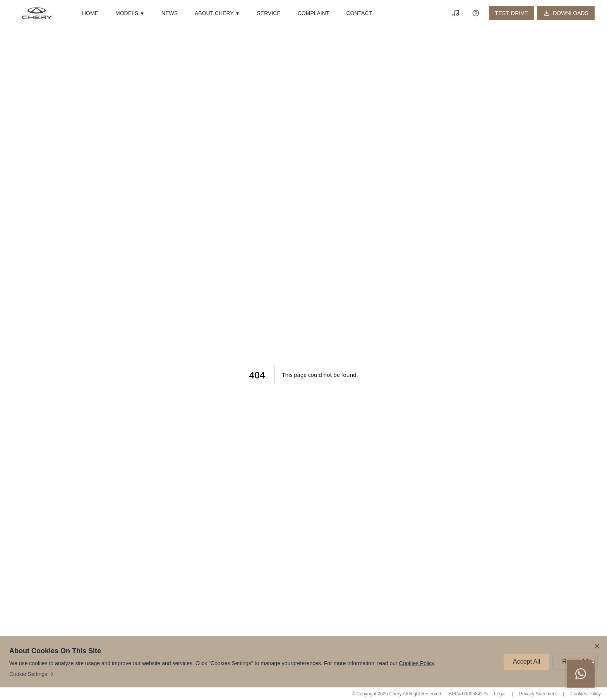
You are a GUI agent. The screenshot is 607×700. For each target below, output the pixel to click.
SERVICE (269, 13)
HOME (90, 13)
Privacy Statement (538, 694)
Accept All (526, 661)
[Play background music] (456, 13)
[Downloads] (566, 13)
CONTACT (359, 13)
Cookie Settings (32, 674)
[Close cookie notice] (597, 646)
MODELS (130, 13)
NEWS (170, 13)
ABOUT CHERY (217, 13)
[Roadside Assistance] (476, 13)
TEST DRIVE (512, 13)
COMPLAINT (314, 13)
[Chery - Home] (37, 13)
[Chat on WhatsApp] (581, 674)
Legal (500, 694)
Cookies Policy (417, 663)
